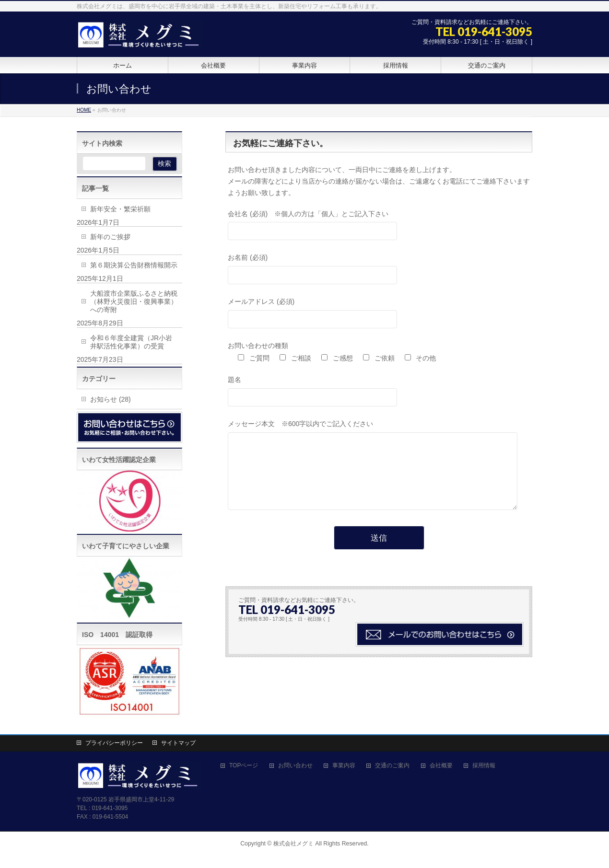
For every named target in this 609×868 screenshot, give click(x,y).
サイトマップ (178, 743)
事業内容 (344, 766)
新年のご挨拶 (110, 237)
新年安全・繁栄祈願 (120, 209)
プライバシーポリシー (114, 743)
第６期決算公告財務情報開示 (134, 265)
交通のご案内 (392, 766)
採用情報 (484, 766)
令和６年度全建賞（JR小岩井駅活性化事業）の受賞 (131, 342)
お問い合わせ (295, 766)
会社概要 (441, 766)
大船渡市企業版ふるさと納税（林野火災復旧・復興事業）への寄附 (134, 301)
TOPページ (244, 766)
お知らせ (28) (111, 399)
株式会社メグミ (293, 844)
